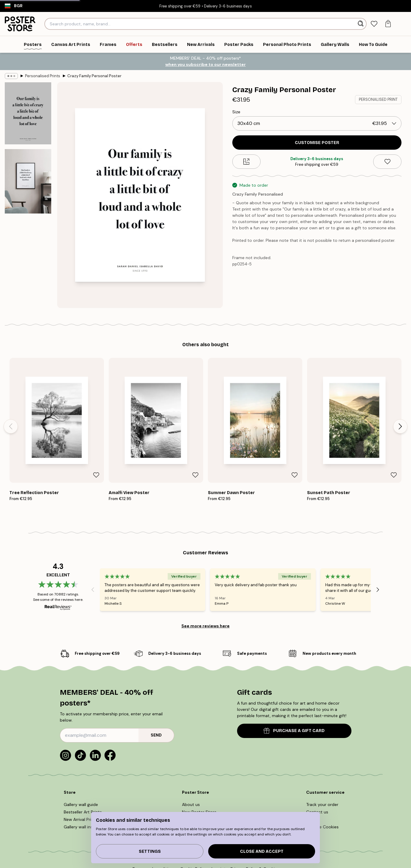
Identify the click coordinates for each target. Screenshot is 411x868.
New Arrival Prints (81, 819)
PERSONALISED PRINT (378, 99)
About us (191, 804)
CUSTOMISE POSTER (317, 143)
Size (236, 112)
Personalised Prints (43, 76)
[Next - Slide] (400, 426)
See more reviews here (205, 626)
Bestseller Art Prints (83, 812)
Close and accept (262, 851)
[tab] (374, 24)
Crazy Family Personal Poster (94, 76)
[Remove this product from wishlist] (387, 162)
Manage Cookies (322, 827)
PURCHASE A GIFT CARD (294, 731)
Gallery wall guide (81, 804)
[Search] (361, 24)
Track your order (322, 804)
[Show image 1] (28, 113)
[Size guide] (246, 162)
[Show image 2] (28, 181)
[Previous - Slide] (11, 426)
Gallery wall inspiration (86, 827)
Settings (150, 851)
